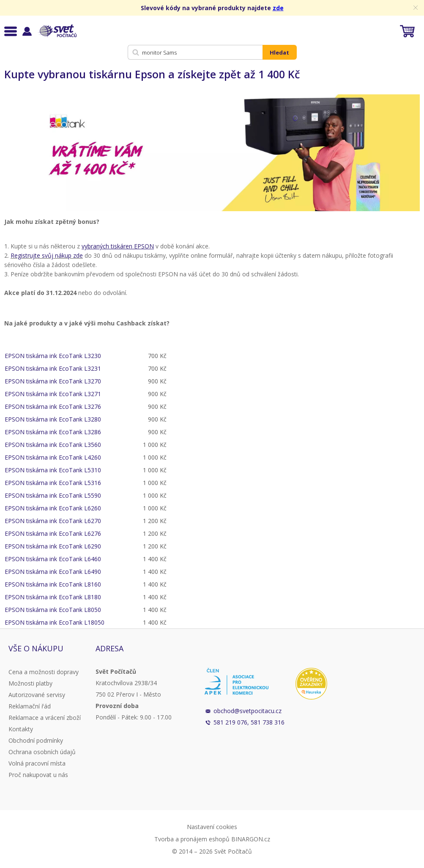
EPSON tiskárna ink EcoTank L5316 (53, 483)
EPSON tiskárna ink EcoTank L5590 (53, 495)
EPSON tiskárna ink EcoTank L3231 (53, 368)
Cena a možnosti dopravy (44, 672)
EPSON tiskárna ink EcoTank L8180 (53, 597)
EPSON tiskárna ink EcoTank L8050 (53, 610)
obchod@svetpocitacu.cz (248, 711)
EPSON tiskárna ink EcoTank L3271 (53, 394)
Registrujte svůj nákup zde (47, 255)
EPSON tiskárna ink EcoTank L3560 (53, 445)
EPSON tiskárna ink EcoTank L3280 (53, 419)
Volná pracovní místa (37, 763)
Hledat (279, 52)
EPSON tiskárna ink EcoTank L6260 (53, 508)
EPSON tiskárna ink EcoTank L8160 (53, 584)
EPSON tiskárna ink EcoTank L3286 (53, 432)
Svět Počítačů (57, 31)
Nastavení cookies (212, 827)
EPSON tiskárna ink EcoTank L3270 (53, 381)
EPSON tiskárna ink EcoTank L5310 (53, 470)
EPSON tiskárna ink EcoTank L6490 (53, 572)
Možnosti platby (30, 683)
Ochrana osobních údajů (42, 752)
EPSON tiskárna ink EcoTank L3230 (53, 356)
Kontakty (21, 729)
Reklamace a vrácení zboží (45, 718)
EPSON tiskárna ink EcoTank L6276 (53, 533)
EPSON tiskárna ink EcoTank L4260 (53, 457)
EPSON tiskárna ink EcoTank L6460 (53, 559)
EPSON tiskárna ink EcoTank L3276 (53, 406)
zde (278, 8)
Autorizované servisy (37, 695)
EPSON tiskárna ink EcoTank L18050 (55, 622)
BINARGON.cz (251, 839)
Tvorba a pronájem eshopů (192, 839)
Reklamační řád (30, 706)
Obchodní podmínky (36, 740)
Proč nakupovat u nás (38, 775)
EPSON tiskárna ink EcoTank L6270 (53, 521)
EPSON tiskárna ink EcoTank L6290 (53, 546)
